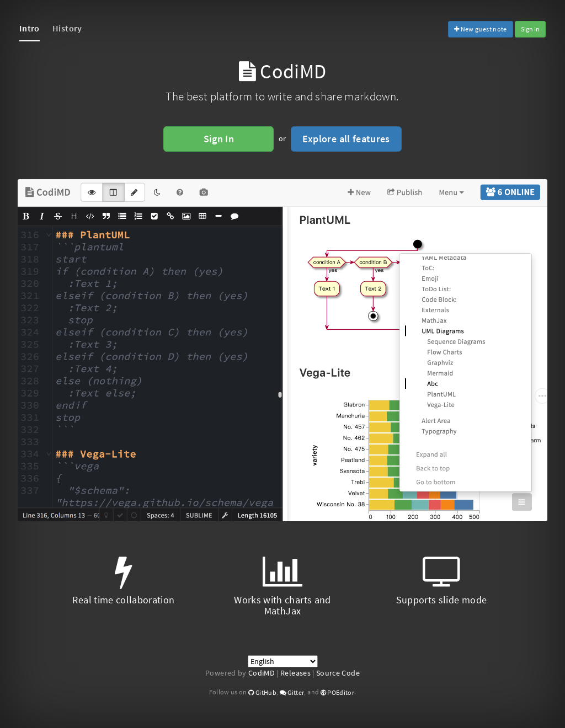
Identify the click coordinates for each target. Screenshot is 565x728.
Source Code (338, 673)
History (67, 28)
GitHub (262, 692)
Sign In (530, 29)
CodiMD (262, 673)
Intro (30, 28)
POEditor (338, 692)
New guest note (481, 29)
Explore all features (346, 139)
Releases (295, 673)
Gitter (292, 692)
